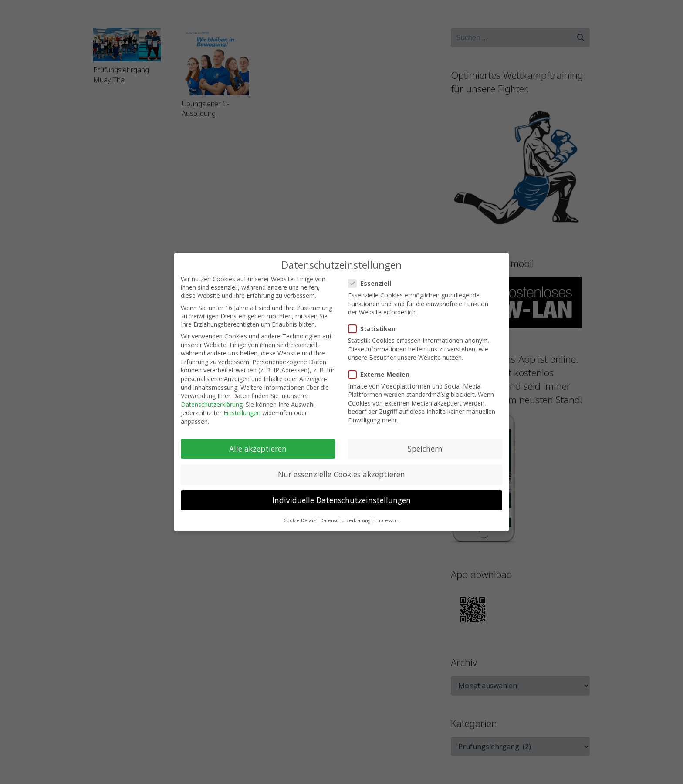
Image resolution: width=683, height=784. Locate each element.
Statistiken (373, 328)
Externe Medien (380, 373)
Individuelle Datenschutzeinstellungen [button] (341, 499)
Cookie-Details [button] (300, 520)
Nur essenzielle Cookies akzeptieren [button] (341, 473)
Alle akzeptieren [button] (258, 447)
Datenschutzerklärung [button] (345, 520)
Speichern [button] (425, 447)
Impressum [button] (387, 520)
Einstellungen (242, 412)
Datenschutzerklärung (212, 403)
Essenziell (371, 282)
